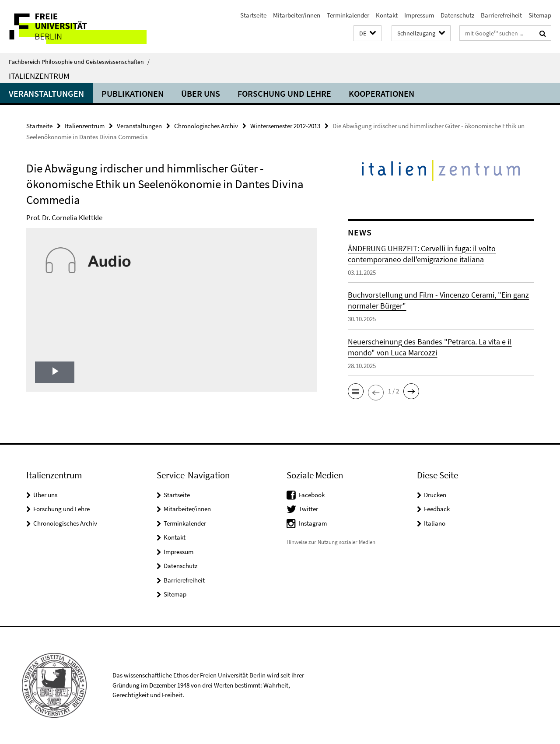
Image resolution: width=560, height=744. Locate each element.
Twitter (308, 509)
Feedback (437, 509)
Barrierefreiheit (501, 15)
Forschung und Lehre (284, 93)
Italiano (435, 523)
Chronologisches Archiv (206, 126)
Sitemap (540, 15)
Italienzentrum (39, 76)
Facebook (312, 495)
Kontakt (387, 15)
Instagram (313, 523)
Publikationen (133, 93)
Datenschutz (457, 15)
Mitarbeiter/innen (297, 15)
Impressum (419, 15)
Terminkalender (348, 15)
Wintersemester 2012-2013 (285, 126)
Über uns (201, 93)
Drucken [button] (435, 495)
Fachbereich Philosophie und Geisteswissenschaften (79, 62)
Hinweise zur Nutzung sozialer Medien (331, 542)
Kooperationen (381, 93)
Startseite (253, 15)
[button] (367, 33)
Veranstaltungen (46, 93)
